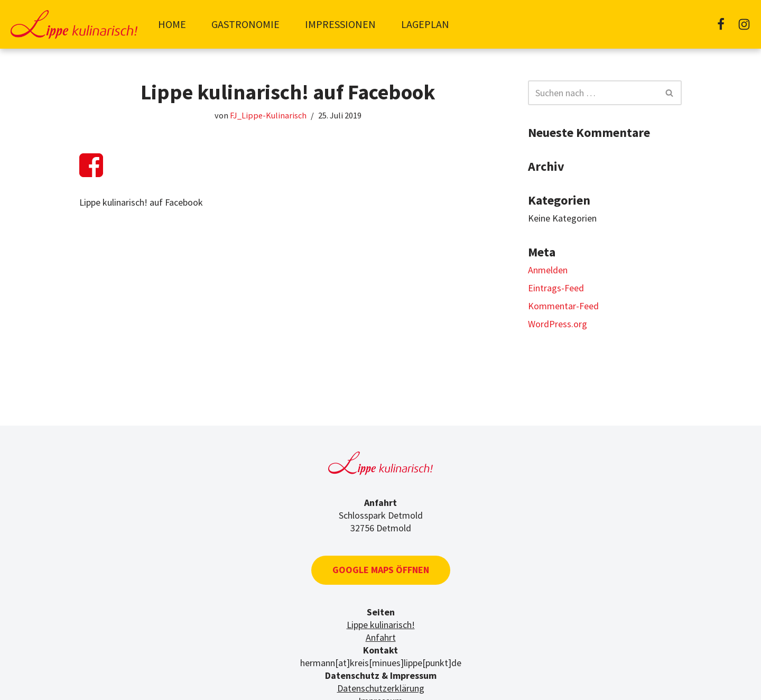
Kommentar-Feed (563, 306)
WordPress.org (558, 324)
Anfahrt (381, 637)
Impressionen (340, 24)
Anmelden (548, 270)
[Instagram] (744, 24)
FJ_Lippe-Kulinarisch (268, 115)
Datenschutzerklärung (381, 688)
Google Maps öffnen (381, 570)
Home (172, 24)
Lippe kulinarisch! (381, 625)
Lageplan (425, 24)
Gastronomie (245, 24)
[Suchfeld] (593, 93)
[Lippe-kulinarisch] (74, 24)
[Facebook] (721, 24)
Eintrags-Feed (556, 288)
